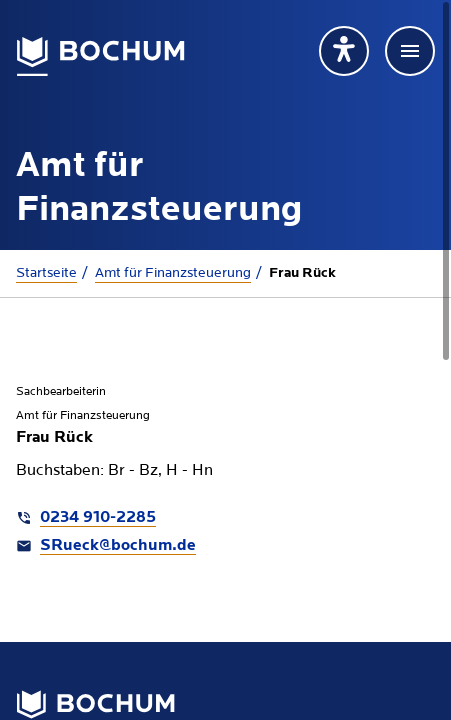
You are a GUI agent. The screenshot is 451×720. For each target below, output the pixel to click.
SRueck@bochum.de (118, 546)
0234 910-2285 (98, 518)
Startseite (46, 273)
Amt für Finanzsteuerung (173, 273)
